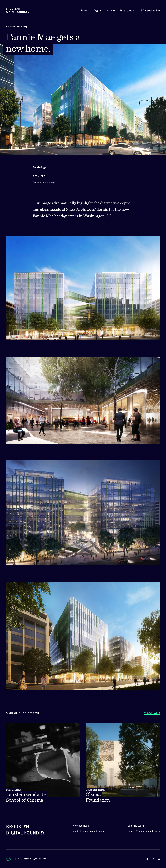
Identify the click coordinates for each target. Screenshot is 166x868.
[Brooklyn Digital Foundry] (25, 830)
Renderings (39, 167)
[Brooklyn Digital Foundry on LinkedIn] (159, 859)
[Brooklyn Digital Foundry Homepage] (18, 10)
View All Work (152, 713)
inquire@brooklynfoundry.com (88, 831)
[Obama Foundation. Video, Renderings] (123, 763)
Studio (111, 10)
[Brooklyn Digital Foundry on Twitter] (148, 859)
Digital (98, 10)
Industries (126, 10)
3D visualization (150, 10)
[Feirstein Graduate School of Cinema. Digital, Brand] (43, 763)
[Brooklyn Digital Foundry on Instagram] (153, 859)
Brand (85, 10)
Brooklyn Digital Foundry (34, 859)
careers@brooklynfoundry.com (144, 831)
